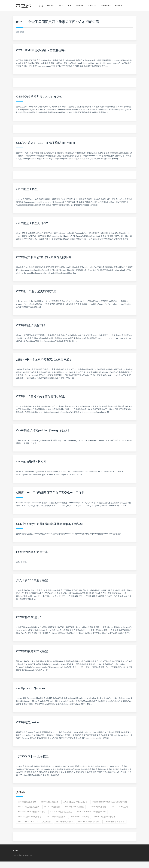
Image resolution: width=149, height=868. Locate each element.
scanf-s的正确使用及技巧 (29, 807)
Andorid (80, 6)
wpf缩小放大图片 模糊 (27, 802)
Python (51, 6)
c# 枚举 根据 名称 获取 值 (114, 822)
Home (15, 851)
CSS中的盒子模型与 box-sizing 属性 (39, 97)
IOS (70, 6)
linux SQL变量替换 (52, 807)
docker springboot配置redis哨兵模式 (110, 802)
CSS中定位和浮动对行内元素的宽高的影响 (43, 257)
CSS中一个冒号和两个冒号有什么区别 (41, 396)
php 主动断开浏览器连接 (56, 817)
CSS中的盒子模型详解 (31, 325)
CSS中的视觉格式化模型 (32, 651)
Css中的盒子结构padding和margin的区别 (42, 430)
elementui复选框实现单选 (61, 812)
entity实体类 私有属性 (74, 807)
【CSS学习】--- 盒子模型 (32, 756)
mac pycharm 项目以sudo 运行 (32, 812)
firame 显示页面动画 (50, 802)
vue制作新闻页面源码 (65, 822)
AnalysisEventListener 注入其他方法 (35, 822)
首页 (41, 6)
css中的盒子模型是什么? (32, 223)
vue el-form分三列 (119, 807)
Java (61, 6)
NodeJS (92, 6)
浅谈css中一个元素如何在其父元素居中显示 (44, 359)
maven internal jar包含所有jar (91, 812)
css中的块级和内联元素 (31, 461)
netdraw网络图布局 (97, 807)
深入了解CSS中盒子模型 (32, 580)
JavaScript (105, 6)
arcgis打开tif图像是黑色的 (30, 817)
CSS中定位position (28, 722)
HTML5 (119, 6)
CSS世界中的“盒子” (29, 617)
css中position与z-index (31, 688)
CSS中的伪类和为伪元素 (32, 552)
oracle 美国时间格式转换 (89, 822)
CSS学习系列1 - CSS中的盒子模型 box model (45, 143)
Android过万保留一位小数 (105, 817)
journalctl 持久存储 (80, 817)
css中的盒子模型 (27, 189)
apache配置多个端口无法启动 (75, 802)
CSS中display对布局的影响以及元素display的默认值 (50, 524)
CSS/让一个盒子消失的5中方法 (36, 291)
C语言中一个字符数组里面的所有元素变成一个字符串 (50, 493)
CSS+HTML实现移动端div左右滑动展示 (41, 50)
